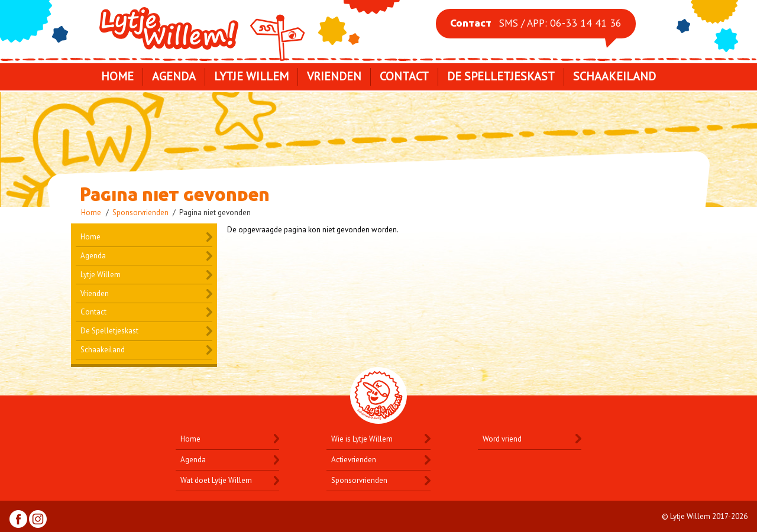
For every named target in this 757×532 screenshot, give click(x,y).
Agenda (174, 76)
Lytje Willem (203, 28)
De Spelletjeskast (501, 76)
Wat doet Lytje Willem (216, 480)
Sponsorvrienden (140, 213)
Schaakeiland (614, 76)
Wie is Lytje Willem (362, 439)
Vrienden (334, 76)
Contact (404, 76)
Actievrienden (354, 460)
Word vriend (502, 439)
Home (117, 76)
